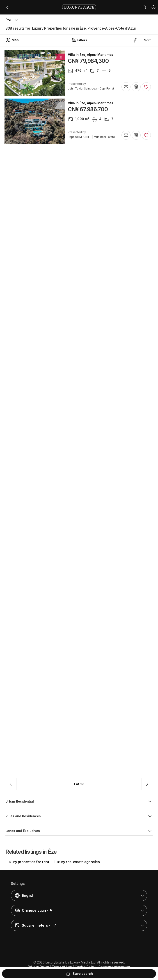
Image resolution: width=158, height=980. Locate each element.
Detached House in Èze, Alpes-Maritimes (100, 393)
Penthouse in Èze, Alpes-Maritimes (96, 151)
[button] (153, 7)
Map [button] (12, 40)
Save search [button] (79, 974)
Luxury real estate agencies (77, 862)
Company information (114, 967)
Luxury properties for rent (27, 862)
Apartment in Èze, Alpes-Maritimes (95, 345)
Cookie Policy (85, 967)
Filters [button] (79, 40)
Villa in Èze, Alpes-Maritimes (90, 55)
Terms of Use (62, 967)
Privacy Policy (38, 967)
